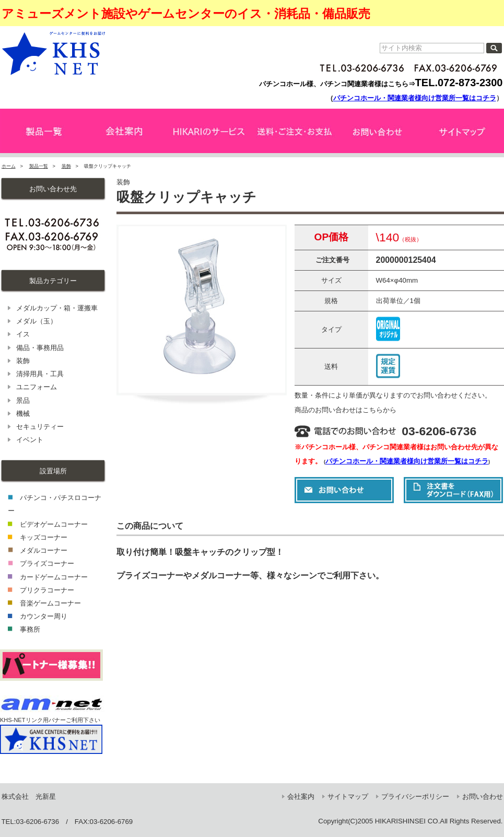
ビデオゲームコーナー (54, 524)
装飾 (66, 166)
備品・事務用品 (40, 348)
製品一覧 (39, 166)
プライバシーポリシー (415, 797)
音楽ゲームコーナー (50, 603)
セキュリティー (40, 427)
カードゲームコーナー (54, 577)
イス (23, 334)
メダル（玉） (37, 321)
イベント (30, 440)
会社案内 (301, 797)
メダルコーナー (44, 550)
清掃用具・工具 (40, 374)
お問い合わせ (483, 797)
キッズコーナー (44, 537)
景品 (23, 400)
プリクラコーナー (47, 590)
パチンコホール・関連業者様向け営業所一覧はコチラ (415, 98)
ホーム (9, 166)
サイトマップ (348, 797)
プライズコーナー (47, 563)
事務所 (30, 629)
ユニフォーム (37, 387)
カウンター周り (44, 616)
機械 (23, 414)
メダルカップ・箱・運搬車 (57, 308)
